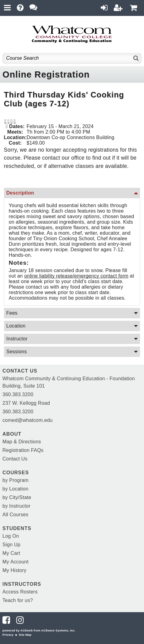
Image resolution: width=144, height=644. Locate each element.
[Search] (136, 58)
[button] (12, 121)
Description (20, 193)
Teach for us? (18, 600)
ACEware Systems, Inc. (58, 630)
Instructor (17, 339)
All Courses (15, 515)
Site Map (25, 635)
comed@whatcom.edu (28, 420)
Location (16, 326)
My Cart (11, 553)
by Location (15, 489)
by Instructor (16, 506)
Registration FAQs (23, 450)
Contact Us (15, 459)
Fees (12, 313)
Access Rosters (20, 592)
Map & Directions (22, 442)
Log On (11, 536)
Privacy (8, 635)
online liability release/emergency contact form (76, 276)
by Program (15, 480)
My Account (15, 562)
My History (14, 570)
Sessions (17, 352)
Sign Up (11, 545)
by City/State (17, 497)
